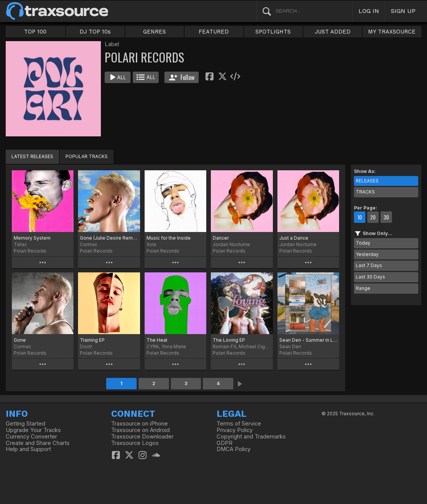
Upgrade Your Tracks (33, 430)
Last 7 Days (369, 265)
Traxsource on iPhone (139, 424)
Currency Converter (31, 437)
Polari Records (30, 251)
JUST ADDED (333, 32)
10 (360, 217)
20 (373, 217)
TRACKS (365, 192)
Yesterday (367, 254)
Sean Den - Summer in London (308, 340)
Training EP (92, 340)
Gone (20, 340)
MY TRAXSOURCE (392, 32)
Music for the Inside (169, 238)
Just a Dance (294, 238)
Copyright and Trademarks (251, 437)
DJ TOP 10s (95, 32)
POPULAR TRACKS (87, 156)
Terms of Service (239, 424)
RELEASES (367, 181)
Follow (182, 77)
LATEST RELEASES (32, 156)
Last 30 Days (370, 277)
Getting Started (25, 424)
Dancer (221, 238)
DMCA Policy (233, 449)
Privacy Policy (235, 430)
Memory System (32, 238)
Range (363, 288)
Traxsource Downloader (142, 437)
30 (386, 217)
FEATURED (214, 32)
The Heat (157, 340)
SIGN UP (403, 11)
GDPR (225, 443)
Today (363, 243)
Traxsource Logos (135, 443)
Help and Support (28, 449)
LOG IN (369, 11)
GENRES (155, 32)
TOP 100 (35, 32)
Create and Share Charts (38, 443)
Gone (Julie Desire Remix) (109, 238)
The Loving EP (229, 340)
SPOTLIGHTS (273, 32)
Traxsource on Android (140, 430)
